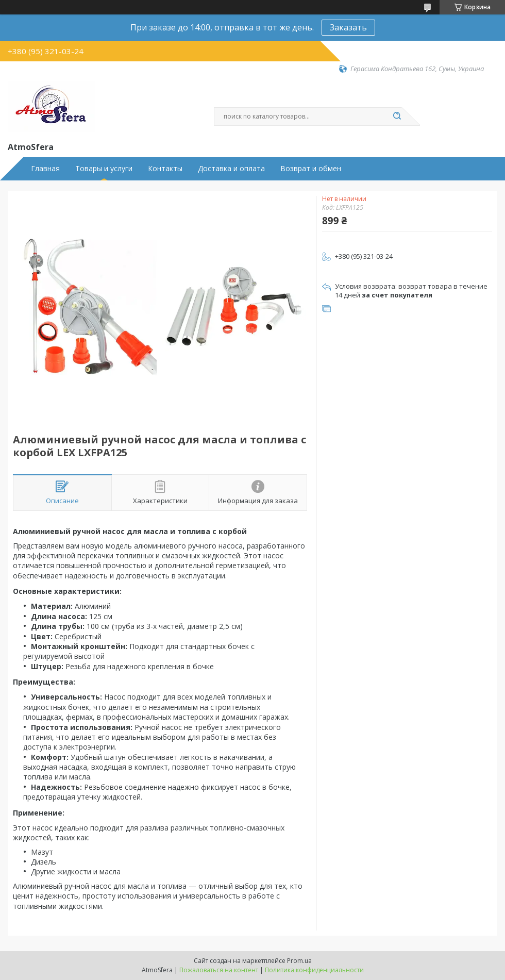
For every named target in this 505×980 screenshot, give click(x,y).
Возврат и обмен (311, 169)
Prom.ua (299, 961)
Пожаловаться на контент (219, 970)
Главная (45, 169)
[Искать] (397, 117)
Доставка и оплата (231, 169)
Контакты (165, 169)
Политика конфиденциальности (314, 970)
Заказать (348, 27)
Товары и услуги (104, 169)
